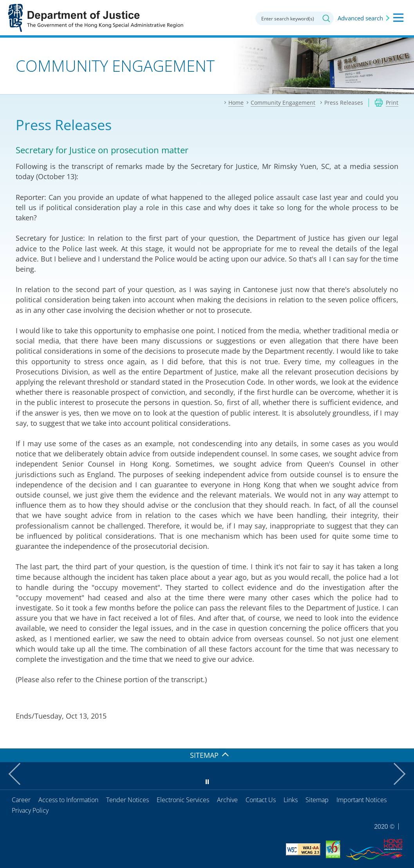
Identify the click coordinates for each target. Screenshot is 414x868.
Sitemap (317, 800)
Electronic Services (183, 800)
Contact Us (261, 800)
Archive (227, 800)
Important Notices (362, 800)
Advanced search (360, 18)
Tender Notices (127, 800)
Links (291, 800)
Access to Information (68, 800)
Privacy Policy (30, 810)
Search (326, 18)
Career (21, 800)
